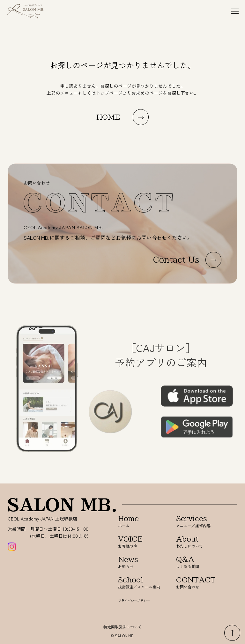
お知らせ (139, 562)
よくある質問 (197, 562)
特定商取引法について (122, 627)
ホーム (139, 522)
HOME (108, 117)
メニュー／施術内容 (197, 522)
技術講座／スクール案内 (139, 583)
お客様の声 (139, 542)
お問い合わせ (197, 583)
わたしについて (197, 542)
